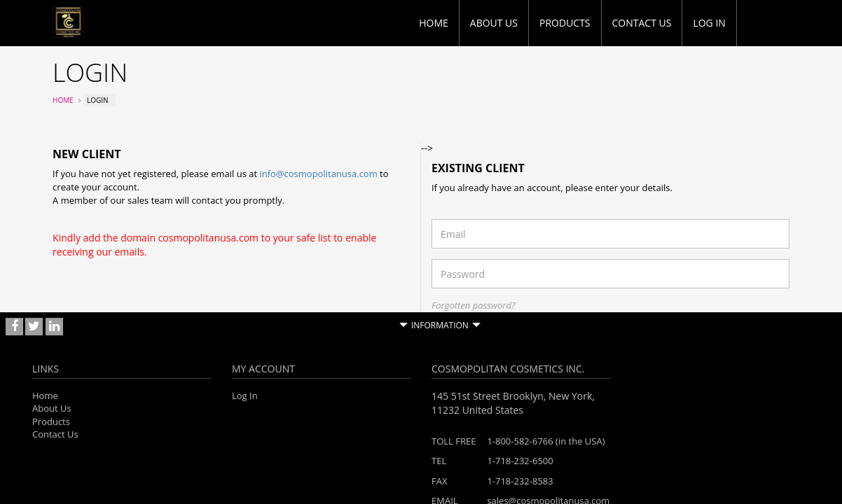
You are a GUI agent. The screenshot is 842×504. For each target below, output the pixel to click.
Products (565, 23)
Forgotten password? (474, 305)
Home (434, 23)
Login (768, 334)
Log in (709, 23)
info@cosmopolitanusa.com (318, 174)
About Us (494, 23)
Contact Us (642, 23)
